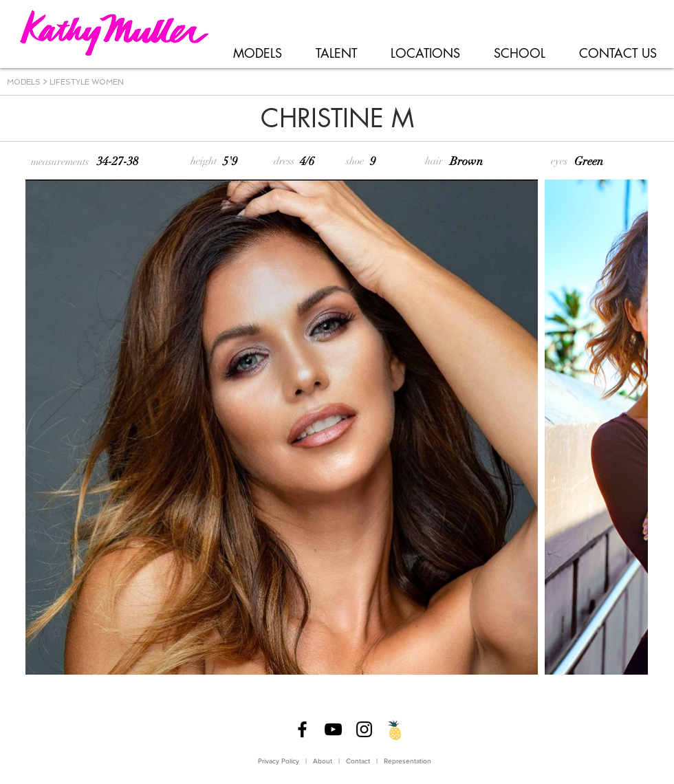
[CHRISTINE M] (337, 119)
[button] (257, 54)
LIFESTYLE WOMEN (87, 82)
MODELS (24, 82)
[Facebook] (302, 729)
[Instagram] (364, 729)
